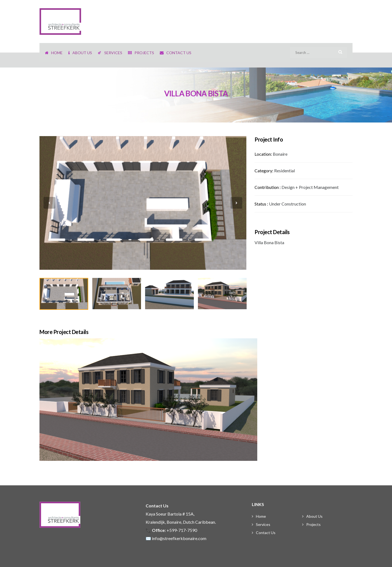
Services (263, 524)
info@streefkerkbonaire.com (179, 538)
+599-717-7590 (182, 530)
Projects (313, 524)
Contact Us (266, 533)
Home (261, 516)
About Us (314, 516)
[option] (143, 203)
